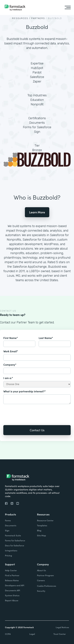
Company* (10, 364)
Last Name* (46, 338)
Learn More (37, 212)
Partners (38, 18)
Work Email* (11, 351)
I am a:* (8, 378)
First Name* (11, 338)
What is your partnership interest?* (25, 391)
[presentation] (29, 412)
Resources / (21, 18)
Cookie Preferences (47, 586)
